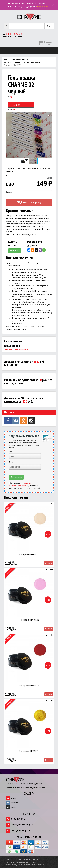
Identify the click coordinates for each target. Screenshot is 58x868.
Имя (11, 451)
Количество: (11, 192)
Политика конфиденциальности (17, 862)
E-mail (11, 462)
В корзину (49, 563)
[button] (49, 115)
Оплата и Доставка (21, 859)
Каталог (11, 60)
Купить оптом (15, 251)
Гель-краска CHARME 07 (29, 554)
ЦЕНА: (11, 184)
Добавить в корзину (29, 202)
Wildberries (43, 7)
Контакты (35, 859)
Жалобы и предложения (14, 865)
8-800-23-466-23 (14, 34)
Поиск (49, 26)
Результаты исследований (35, 865)
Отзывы (34, 862)
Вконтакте (12, 803)
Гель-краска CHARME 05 (29, 685)
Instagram (12, 807)
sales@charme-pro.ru (21, 830)
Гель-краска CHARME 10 (29, 620)
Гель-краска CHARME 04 (29, 751)
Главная (9, 859)
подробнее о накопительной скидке (17, 349)
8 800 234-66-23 (19, 819)
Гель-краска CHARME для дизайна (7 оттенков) (22, 62)
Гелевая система (22, 60)
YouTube (11, 798)
